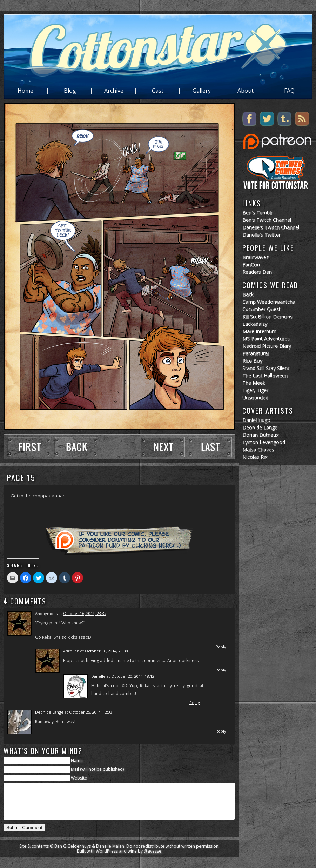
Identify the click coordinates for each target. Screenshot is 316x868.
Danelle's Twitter (261, 235)
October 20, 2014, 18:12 (133, 676)
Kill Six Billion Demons (267, 316)
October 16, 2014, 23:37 (85, 613)
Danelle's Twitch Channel (271, 227)
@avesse (153, 858)
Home (25, 91)
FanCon (251, 264)
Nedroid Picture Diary (267, 346)
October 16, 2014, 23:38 (106, 651)
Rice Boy (252, 361)
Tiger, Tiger (255, 390)
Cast (158, 91)
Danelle (98, 676)
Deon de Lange (49, 712)
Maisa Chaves (258, 449)
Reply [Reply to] (221, 647)
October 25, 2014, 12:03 (91, 712)
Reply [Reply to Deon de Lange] (221, 731)
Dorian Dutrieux (260, 435)
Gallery (202, 91)
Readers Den (257, 272)
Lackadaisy (255, 324)
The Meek (254, 383)
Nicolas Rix (255, 457)
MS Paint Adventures (266, 339)
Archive (114, 91)
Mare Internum (259, 331)
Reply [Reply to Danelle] (195, 703)
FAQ (289, 91)
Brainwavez (256, 257)
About (246, 91)
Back (248, 294)
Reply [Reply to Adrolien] (221, 670)
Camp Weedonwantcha (269, 302)
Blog (70, 91)
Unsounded (255, 397)
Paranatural (256, 353)
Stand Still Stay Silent (266, 368)
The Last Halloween (265, 375)
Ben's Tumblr (257, 213)
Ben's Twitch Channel (267, 220)
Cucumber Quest (261, 309)
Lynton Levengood (264, 442)
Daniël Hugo (256, 420)
